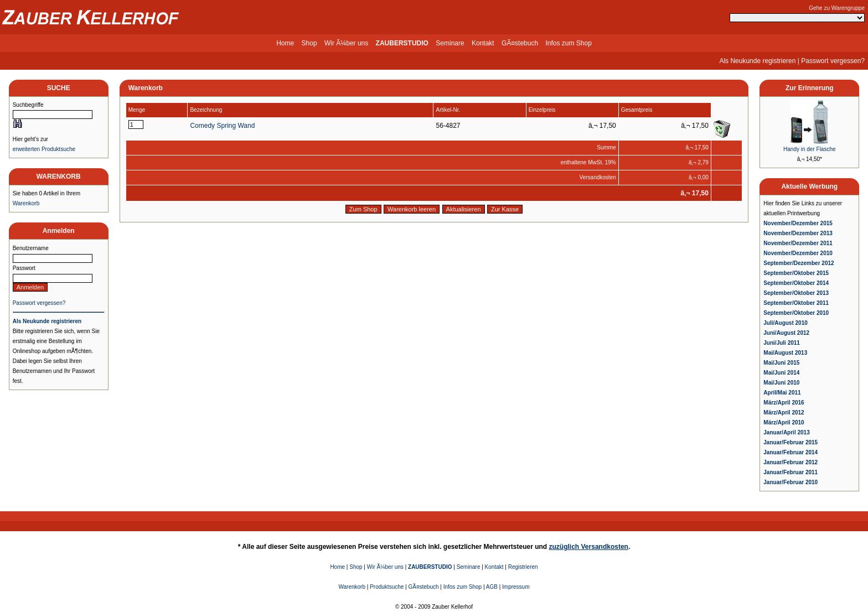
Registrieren (523, 567)
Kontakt (483, 43)
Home (285, 43)
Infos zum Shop (568, 43)
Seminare (450, 43)
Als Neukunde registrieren (757, 61)
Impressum (516, 587)
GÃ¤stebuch (520, 43)
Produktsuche (387, 587)
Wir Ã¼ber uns (346, 43)
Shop (309, 43)
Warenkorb (26, 203)
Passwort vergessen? (833, 61)
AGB (492, 587)
